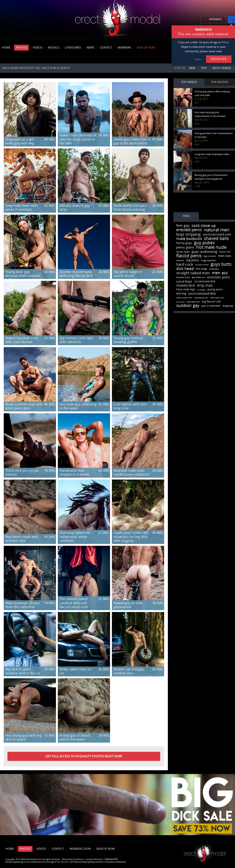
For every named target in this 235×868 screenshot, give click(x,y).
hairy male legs (186, 289)
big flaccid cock (211, 302)
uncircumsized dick (202, 294)
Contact (106, 48)
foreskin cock (183, 277)
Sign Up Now (146, 48)
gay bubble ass (199, 277)
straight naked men (193, 273)
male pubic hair (217, 298)
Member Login (80, 849)
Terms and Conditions (73, 859)
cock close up (204, 225)
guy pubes (204, 243)
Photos (21, 48)
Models (54, 48)
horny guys (184, 243)
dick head (185, 269)
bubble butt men (202, 265)
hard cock (185, 264)
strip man (205, 285)
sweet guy (214, 269)
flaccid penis (189, 256)
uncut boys (184, 281)
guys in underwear (211, 306)
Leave (198, 59)
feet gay (183, 225)
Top (204, 68)
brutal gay (201, 290)
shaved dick (185, 285)
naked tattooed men (201, 298)
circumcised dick (205, 281)
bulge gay (228, 306)
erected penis (189, 230)
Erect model (205, 852)
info (231, 20)
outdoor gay (188, 306)
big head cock (193, 302)
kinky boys (180, 302)
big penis (193, 260)
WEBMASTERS (111, 859)
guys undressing (204, 252)
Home (6, 48)
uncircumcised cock (217, 234)
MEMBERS (215, 19)
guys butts (221, 264)
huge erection (209, 260)
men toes (225, 256)
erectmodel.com (117, 19)
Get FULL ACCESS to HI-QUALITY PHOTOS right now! (84, 756)
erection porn (219, 277)
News (90, 48)
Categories (73, 48)
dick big (181, 294)
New (192, 68)
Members (124, 48)
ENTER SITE (219, 59)
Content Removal (94, 859)
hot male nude (211, 247)
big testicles (180, 261)
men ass (220, 273)
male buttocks (189, 239)
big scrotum (210, 256)
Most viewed (222, 68)
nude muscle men (184, 298)
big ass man (225, 252)
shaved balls (216, 239)
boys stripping (188, 234)
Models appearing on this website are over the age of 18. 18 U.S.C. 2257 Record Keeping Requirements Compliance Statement (66, 862)
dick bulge (201, 269)
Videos (37, 48)
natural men (217, 230)
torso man (183, 252)
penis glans (185, 247)
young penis (215, 289)
